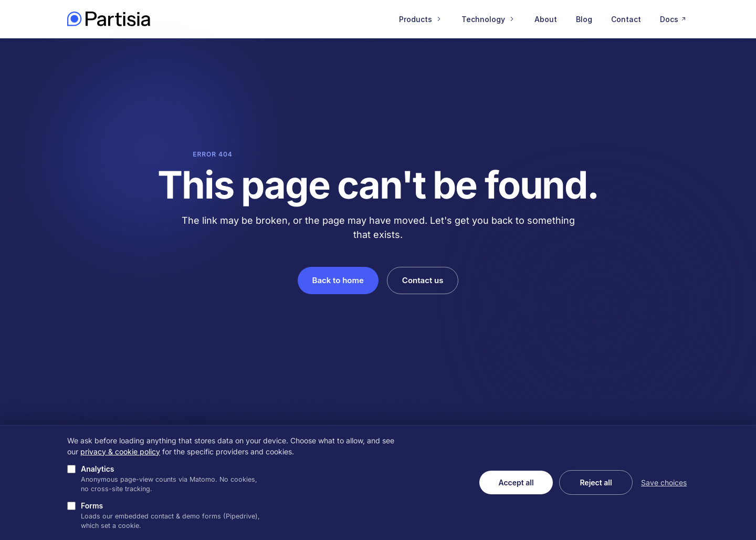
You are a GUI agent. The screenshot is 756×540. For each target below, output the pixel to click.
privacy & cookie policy (120, 451)
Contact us (423, 280)
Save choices (664, 482)
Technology (489, 19)
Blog (584, 19)
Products (421, 19)
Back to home (338, 280)
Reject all (596, 482)
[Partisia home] (109, 19)
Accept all (516, 482)
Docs (674, 19)
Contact (626, 19)
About (546, 19)
